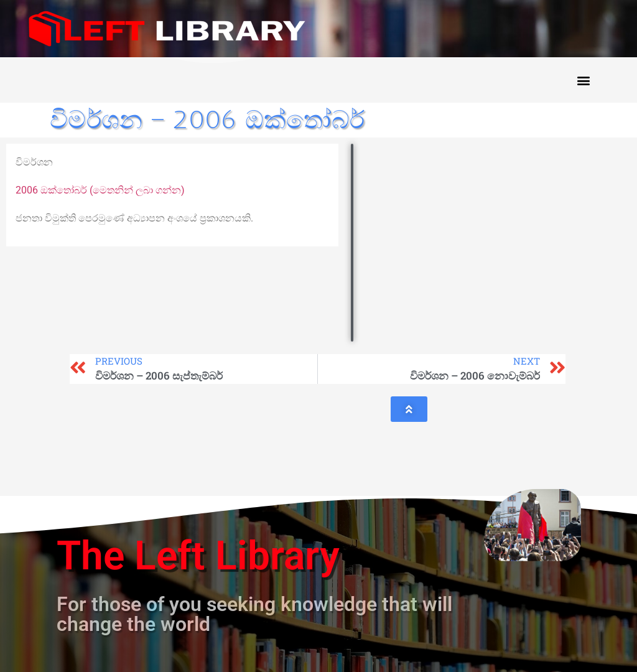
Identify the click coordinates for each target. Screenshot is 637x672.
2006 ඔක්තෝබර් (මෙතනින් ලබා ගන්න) (100, 190)
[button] (583, 80)
